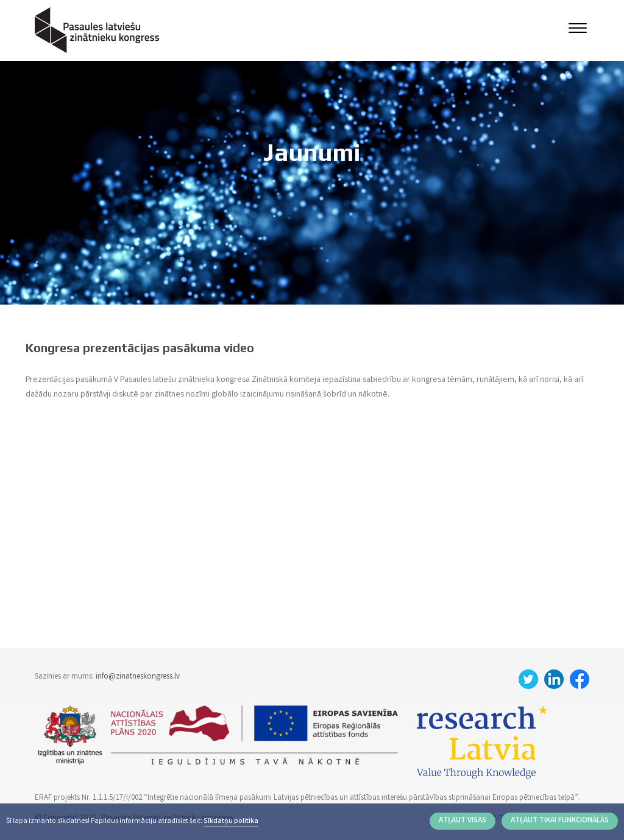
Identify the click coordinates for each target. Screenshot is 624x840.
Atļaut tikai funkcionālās (560, 821)
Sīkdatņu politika (231, 821)
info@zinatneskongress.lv (138, 677)
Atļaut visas (463, 821)
